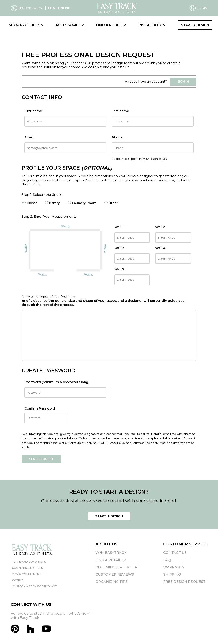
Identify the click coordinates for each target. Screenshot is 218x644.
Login (198, 8)
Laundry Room (84, 203)
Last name (120, 111)
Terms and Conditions (29, 562)
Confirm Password (46, 415)
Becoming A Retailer (116, 567)
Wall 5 (119, 269)
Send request (41, 459)
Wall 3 (119, 248)
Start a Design (195, 25)
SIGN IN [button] (183, 82)
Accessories (70, 25)
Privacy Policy (116, 443)
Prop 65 (18, 580)
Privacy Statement (27, 574)
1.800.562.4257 (27, 8)
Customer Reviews (115, 574)
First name (33, 111)
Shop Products (26, 25)
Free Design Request (184, 582)
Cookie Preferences (27, 568)
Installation (152, 25)
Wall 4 (160, 248)
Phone (117, 137)
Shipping (172, 574)
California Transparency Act (34, 586)
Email (29, 137)
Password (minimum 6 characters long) (57, 382)
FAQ (167, 560)
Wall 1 (119, 227)
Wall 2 (160, 227)
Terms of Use (141, 443)
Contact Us (175, 553)
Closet (32, 203)
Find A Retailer (111, 560)
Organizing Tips (111, 582)
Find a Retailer (111, 25)
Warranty (174, 567)
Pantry (54, 203)
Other (113, 203)
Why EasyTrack (111, 553)
